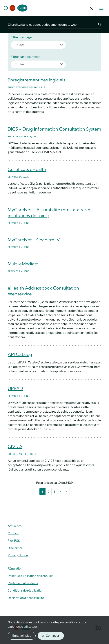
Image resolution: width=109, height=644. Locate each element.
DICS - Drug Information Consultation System (54, 129)
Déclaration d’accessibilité (26, 598)
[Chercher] (97, 25)
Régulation (15, 569)
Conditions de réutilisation (26, 591)
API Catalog (20, 354)
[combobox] (38, 45)
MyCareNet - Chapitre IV (34, 240)
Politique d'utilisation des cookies (30, 576)
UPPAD (15, 388)
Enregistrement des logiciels (36, 80)
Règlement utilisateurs (23, 583)
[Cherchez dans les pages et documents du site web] (51, 25)
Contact (13, 533)
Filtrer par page (21, 37)
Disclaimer (15, 548)
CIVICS (15, 446)
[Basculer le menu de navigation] (101, 8)
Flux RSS (14, 541)
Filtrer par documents (25, 57)
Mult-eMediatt (23, 264)
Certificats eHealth (27, 169)
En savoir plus (22, 636)
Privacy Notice (18, 555)
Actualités (15, 526)
